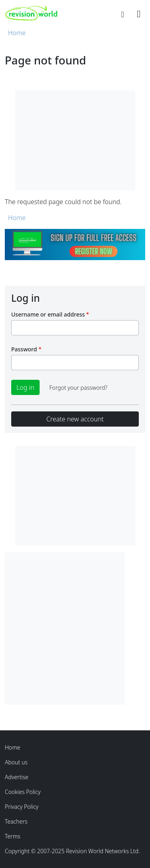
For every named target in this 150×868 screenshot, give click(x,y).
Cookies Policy (23, 792)
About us (16, 762)
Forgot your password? (78, 388)
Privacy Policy (22, 807)
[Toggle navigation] (139, 13)
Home (17, 33)
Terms (13, 836)
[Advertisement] (75, 627)
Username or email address (48, 314)
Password (24, 349)
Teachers (16, 821)
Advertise (17, 777)
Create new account (75, 419)
